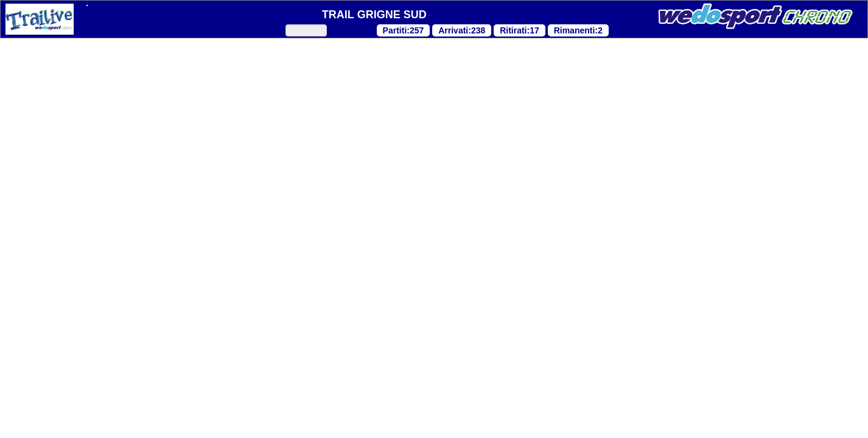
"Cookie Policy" (324, 267)
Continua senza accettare (145, 411)
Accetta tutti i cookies (433, 411)
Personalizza (321, 411)
